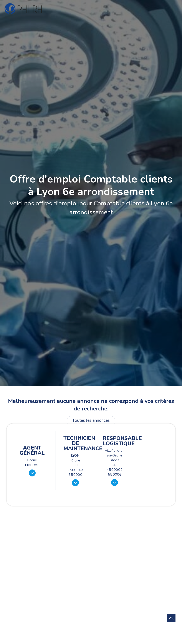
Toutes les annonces (91, 420)
